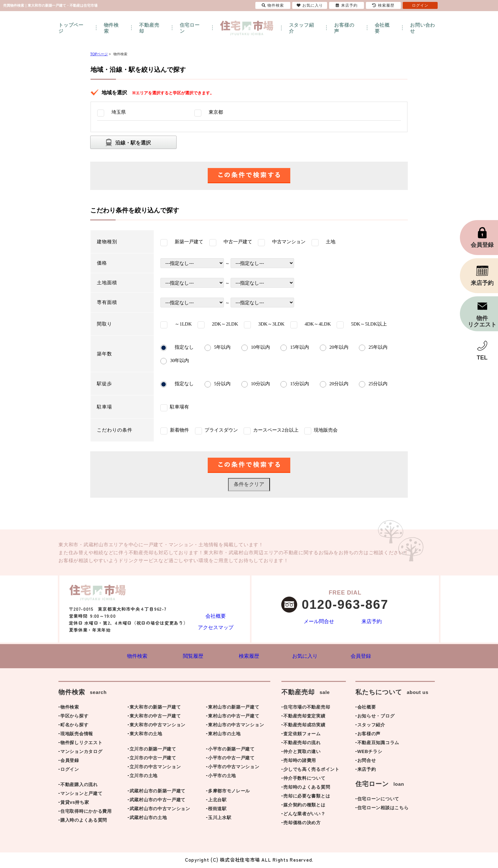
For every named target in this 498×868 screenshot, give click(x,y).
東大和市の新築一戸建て (155, 708)
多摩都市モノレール (229, 792)
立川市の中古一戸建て (153, 759)
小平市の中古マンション (234, 768)
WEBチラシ (370, 753)
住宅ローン (190, 28)
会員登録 (70, 762)
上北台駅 (217, 801)
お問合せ (367, 762)
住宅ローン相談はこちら (383, 809)
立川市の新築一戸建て (153, 750)
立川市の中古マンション (155, 768)
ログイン (70, 770)
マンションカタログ (81, 753)
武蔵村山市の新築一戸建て (158, 792)
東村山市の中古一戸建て (234, 717)
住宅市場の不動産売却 (307, 708)
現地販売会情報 (77, 735)
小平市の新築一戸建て (231, 750)
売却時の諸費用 (300, 762)
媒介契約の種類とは (304, 806)
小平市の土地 (222, 777)
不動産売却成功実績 (304, 726)
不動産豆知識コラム (378, 744)
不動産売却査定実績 (304, 717)
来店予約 (371, 622)
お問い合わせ (423, 28)
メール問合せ (319, 622)
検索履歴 (383, 5)
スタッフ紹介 (302, 28)
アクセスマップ (216, 627)
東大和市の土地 (146, 735)
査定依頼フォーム (302, 735)
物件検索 (111, 28)
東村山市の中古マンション (236, 726)
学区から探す (74, 717)
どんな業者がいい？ (304, 815)
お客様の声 (344, 28)
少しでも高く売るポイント (311, 770)
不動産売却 (149, 28)
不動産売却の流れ (302, 744)
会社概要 (382, 28)
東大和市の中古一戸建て (155, 717)
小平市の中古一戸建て (231, 759)
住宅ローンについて (378, 800)
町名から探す (74, 726)
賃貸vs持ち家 (75, 804)
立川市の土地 (144, 777)
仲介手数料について (304, 779)
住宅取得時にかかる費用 (86, 812)
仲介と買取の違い (302, 753)
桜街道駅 (217, 810)
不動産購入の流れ (79, 786)
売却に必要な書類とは (307, 797)
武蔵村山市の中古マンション (160, 810)
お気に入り (310, 5)
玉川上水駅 (220, 819)
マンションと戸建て (81, 795)
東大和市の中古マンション (158, 726)
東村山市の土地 (224, 735)
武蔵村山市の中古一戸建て (158, 801)
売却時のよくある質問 (307, 788)
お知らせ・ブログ (376, 717)
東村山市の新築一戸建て (234, 708)
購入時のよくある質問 (84, 821)
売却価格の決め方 (302, 824)
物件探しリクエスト (81, 744)
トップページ (71, 28)
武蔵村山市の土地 (148, 819)
